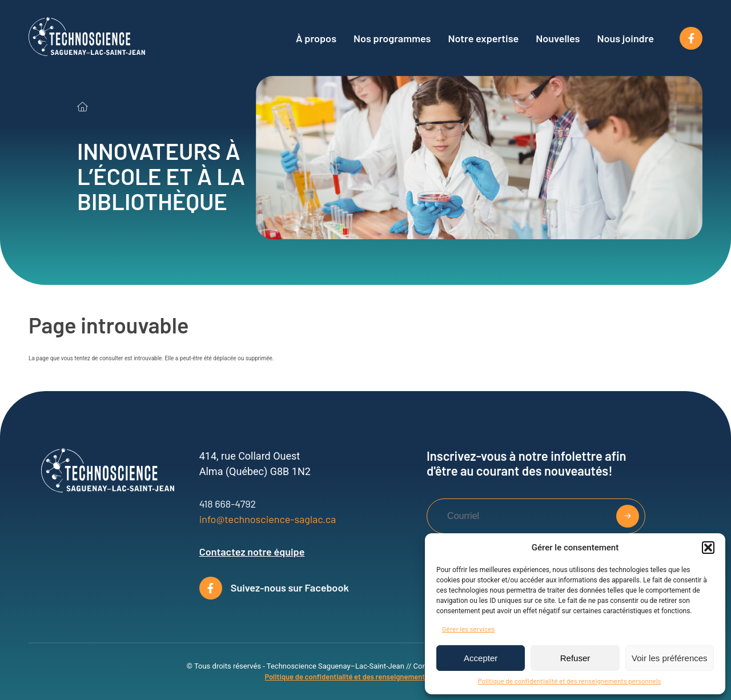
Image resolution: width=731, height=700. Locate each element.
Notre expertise (483, 38)
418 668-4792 (228, 504)
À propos (316, 38)
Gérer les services (468, 629)
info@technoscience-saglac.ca (268, 519)
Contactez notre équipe (252, 552)
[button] (708, 548)
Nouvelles (558, 38)
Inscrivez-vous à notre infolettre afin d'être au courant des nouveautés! (526, 463)
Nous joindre (626, 38)
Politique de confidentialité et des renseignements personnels (570, 681)
